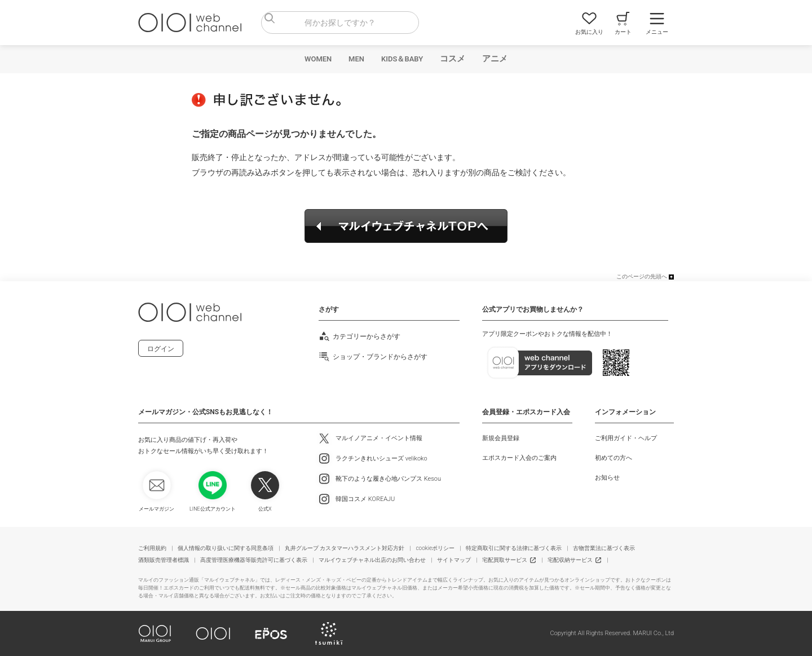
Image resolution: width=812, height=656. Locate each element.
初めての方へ (614, 458)
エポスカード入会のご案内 (519, 458)
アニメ (495, 59)
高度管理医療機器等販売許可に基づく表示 (254, 560)
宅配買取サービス (505, 560)
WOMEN (318, 59)
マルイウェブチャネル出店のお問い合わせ (372, 560)
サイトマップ (454, 560)
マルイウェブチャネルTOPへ (406, 226)
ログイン (161, 349)
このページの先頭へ (642, 276)
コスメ (453, 59)
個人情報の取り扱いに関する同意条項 (226, 548)
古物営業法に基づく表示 (604, 548)
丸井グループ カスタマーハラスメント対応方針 (345, 548)
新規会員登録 (501, 438)
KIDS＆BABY (402, 59)
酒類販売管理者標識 (164, 560)
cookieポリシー (435, 548)
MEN (356, 59)
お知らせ (607, 478)
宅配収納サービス (570, 560)
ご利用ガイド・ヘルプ (626, 438)
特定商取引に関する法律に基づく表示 (514, 548)
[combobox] (340, 23)
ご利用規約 (152, 548)
